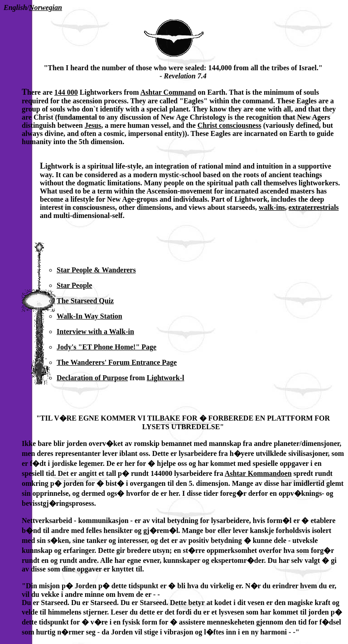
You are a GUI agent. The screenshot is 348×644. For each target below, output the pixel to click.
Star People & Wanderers (96, 270)
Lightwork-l (166, 378)
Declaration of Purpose (92, 378)
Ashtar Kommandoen (258, 473)
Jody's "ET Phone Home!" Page (106, 347)
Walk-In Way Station (89, 316)
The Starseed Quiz (85, 301)
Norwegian (46, 7)
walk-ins (272, 207)
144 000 (66, 92)
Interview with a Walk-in (95, 332)
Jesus (93, 125)
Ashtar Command (168, 92)
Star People (74, 285)
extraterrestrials (314, 207)
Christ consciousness (230, 125)
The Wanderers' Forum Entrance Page (117, 362)
